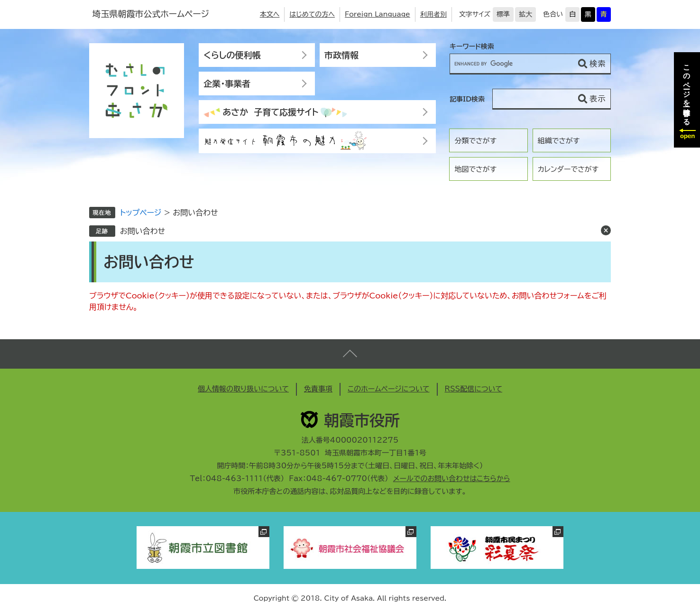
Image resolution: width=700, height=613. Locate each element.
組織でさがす (559, 141)
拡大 (525, 14)
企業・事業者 (227, 84)
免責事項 (318, 389)
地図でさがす (475, 169)
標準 (503, 14)
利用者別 (433, 14)
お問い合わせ (143, 231)
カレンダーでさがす (568, 169)
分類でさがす (475, 141)
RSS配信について (474, 389)
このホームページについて (389, 389)
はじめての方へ (312, 14)
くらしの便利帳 (232, 55)
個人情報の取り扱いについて (243, 389)
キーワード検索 (472, 46)
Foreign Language (378, 14)
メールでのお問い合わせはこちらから (452, 478)
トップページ (141, 213)
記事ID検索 (467, 99)
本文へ (270, 14)
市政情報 (341, 55)
